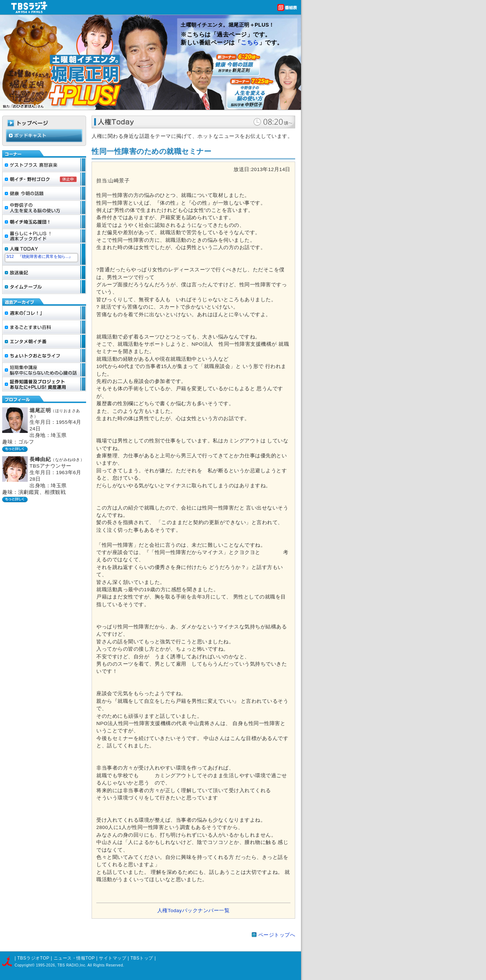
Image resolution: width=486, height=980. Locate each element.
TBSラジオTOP (33, 958)
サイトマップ (113, 958)
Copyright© (25, 965)
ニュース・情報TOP (74, 958)
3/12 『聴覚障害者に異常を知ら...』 (39, 256)
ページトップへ (277, 935)
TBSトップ (142, 958)
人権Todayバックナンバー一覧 (193, 911)
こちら (250, 42)
